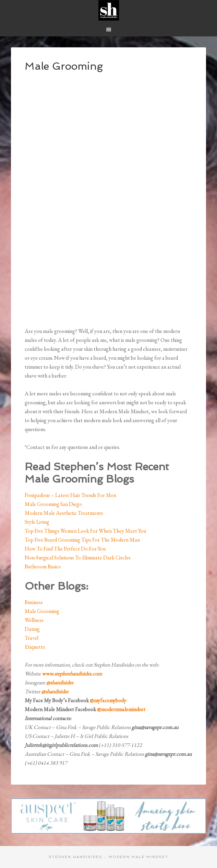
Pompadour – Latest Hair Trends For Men (70, 495)
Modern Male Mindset (109, 10)
